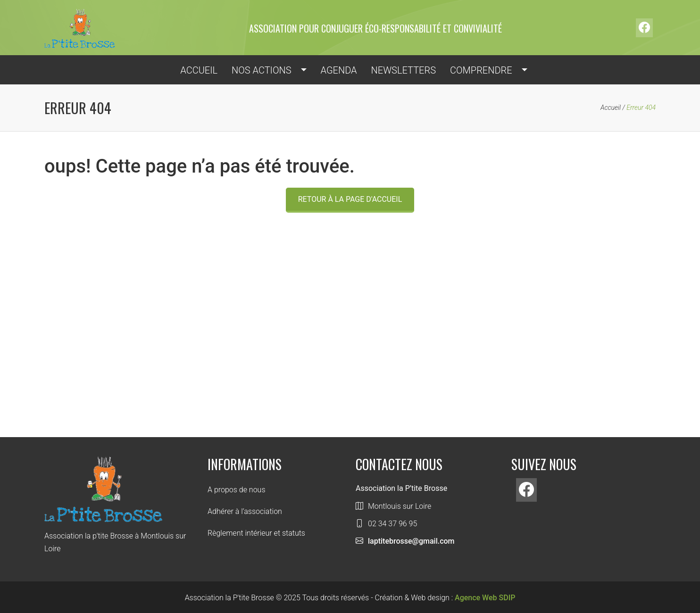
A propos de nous (237, 490)
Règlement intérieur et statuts (256, 533)
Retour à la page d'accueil (350, 199)
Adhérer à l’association (245, 511)
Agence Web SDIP (485, 598)
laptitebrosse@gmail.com (411, 541)
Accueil (611, 108)
